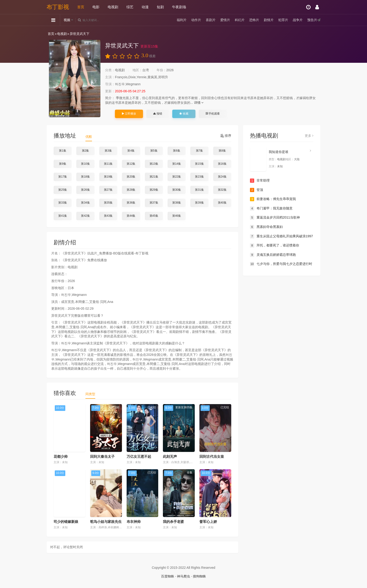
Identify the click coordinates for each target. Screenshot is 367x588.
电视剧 (113, 7)
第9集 (63, 164)
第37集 (154, 203)
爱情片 (225, 20)
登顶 (257, 190)
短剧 (160, 7)
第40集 (222, 203)
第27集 (108, 190)
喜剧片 (211, 20)
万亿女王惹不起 (139, 456)
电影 (96, 7)
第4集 (131, 151)
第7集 (200, 151)
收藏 (184, 114)
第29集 (154, 190)
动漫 (145, 7)
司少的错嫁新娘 (66, 522)
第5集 (154, 151)
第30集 (177, 190)
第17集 (63, 177)
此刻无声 (170, 456)
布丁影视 (58, 7)
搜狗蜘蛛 (199, 576)
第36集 (131, 203)
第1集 (63, 151)
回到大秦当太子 (102, 456)
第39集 (199, 203)
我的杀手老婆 (173, 522)
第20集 (131, 177)
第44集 (131, 216)
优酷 (89, 137)
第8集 (222, 151)
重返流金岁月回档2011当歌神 (275, 218)
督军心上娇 (208, 522)
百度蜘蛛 (168, 576)
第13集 (154, 164)
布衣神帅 (134, 522)
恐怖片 (254, 20)
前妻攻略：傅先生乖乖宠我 (273, 199)
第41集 (63, 216)
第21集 (154, 177)
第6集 (177, 151)
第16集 (222, 164)
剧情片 (269, 20)
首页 (81, 7)
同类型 (90, 394)
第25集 (63, 190)
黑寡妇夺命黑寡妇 (266, 227)
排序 (226, 136)
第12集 (131, 164)
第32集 (222, 190)
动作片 (196, 20)
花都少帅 (61, 456)
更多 (309, 136)
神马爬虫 (183, 576)
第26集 (85, 190)
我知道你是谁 (279, 152)
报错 (158, 114)
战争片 (298, 20)
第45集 (154, 216)
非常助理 (260, 181)
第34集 (85, 203)
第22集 (177, 177)
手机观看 (213, 114)
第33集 (63, 203)
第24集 (222, 177)
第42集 (85, 216)
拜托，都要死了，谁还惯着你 (275, 246)
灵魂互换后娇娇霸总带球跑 (273, 255)
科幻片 (240, 20)
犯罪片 (283, 20)
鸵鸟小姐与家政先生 (106, 522)
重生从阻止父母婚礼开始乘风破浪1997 (281, 236)
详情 (199, 103)
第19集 (108, 177)
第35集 (108, 203)
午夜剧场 (179, 7)
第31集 (199, 190)
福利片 (182, 20)
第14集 (177, 164)
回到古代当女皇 (212, 456)
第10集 (85, 164)
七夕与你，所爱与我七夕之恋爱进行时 (281, 264)
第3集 (108, 151)
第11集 (108, 164)
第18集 (85, 177)
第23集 (199, 177)
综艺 (130, 7)
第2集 (86, 151)
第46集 (177, 216)
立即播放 (129, 114)
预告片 (312, 20)
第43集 (108, 216)
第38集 (177, 203)
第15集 (199, 164)
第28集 (131, 190)
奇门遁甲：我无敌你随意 (271, 208)
